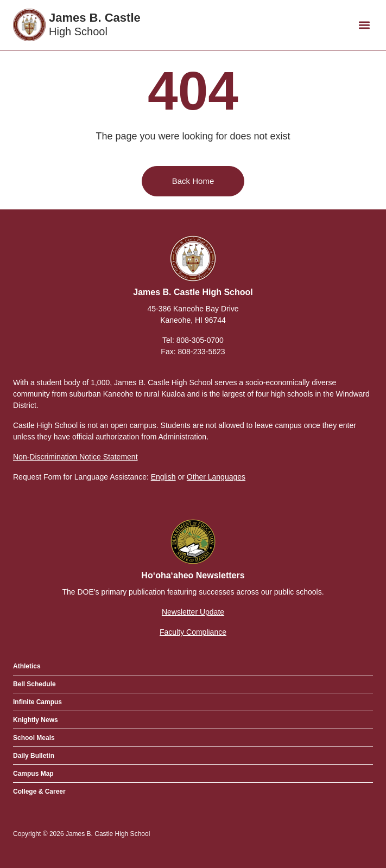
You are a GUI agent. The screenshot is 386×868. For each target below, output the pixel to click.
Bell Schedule (34, 684)
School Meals (34, 738)
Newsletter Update (193, 612)
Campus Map (33, 774)
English (163, 477)
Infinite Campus (37, 702)
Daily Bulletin (34, 756)
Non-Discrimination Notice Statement (75, 457)
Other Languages (216, 477)
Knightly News (36, 720)
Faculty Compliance (193, 632)
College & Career (39, 792)
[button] (364, 25)
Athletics (27, 666)
